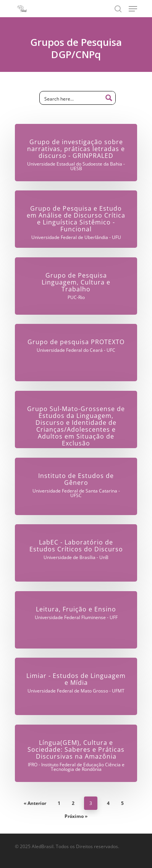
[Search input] (72, 98)
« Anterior (35, 803)
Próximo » (76, 816)
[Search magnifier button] (109, 98)
